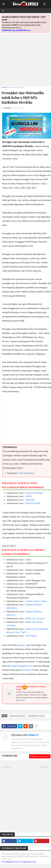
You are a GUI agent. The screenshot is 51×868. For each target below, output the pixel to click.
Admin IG (33, 735)
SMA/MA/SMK (33, 503)
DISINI (22, 700)
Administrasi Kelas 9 (16, 87)
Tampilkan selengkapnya (40, 756)
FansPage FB (27, 670)
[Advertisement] (26, 58)
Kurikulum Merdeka (37, 716)
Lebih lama (44, 767)
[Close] (49, 17)
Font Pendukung (26, 473)
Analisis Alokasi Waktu (36, 601)
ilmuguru (21, 645)
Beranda (4, 87)
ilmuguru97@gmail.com (21, 666)
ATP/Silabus (31, 636)
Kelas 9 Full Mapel (34, 493)
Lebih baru (7, 767)
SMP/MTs (30, 500)
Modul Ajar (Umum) (35, 618)
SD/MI (28, 496)
